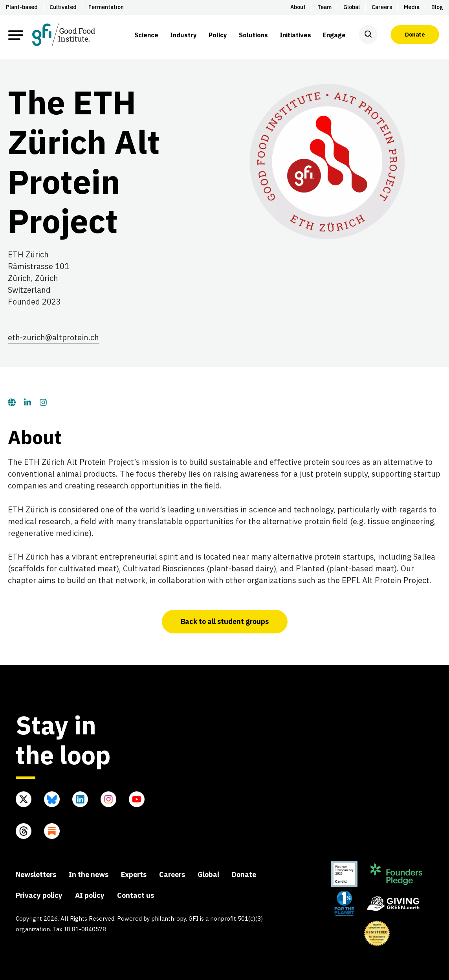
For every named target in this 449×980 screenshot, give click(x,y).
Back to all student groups (225, 621)
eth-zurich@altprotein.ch (53, 337)
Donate (415, 35)
